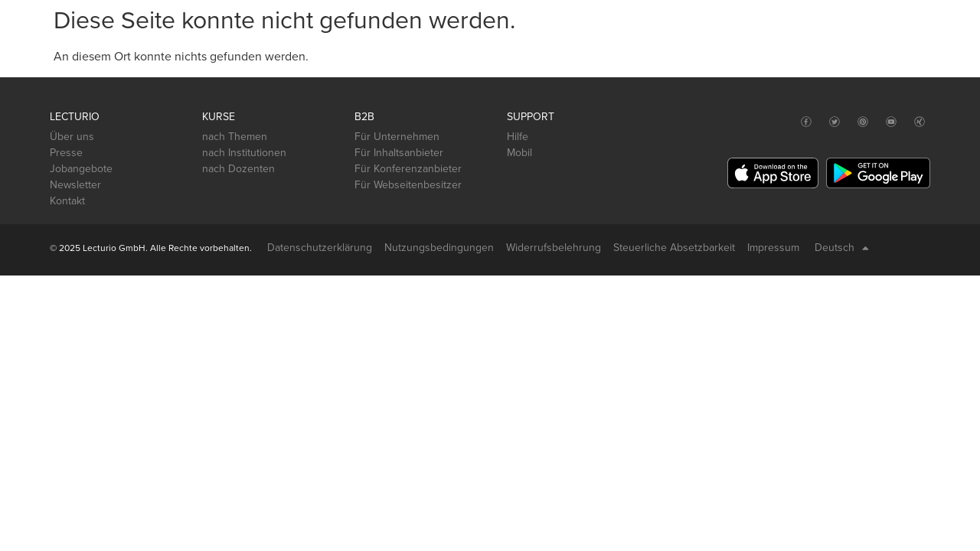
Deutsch (842, 248)
